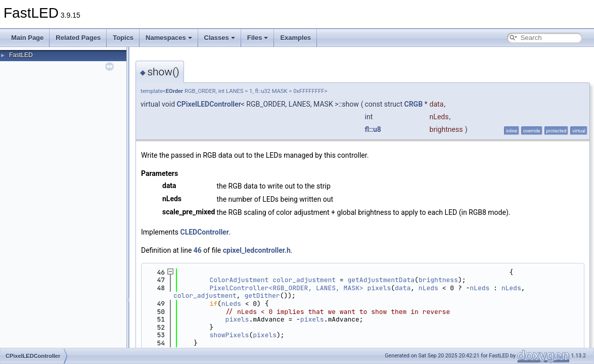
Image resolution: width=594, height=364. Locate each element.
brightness (438, 280)
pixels (379, 288)
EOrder (174, 91)
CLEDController (205, 232)
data (403, 288)
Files (258, 38)
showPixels (229, 335)
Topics (123, 38)
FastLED (21, 55)
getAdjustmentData (381, 280)
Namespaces (169, 38)
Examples (295, 38)
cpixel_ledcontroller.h (257, 250)
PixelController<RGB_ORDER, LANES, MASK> (286, 288)
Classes (220, 38)
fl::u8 (373, 129)
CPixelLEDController (209, 104)
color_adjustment (304, 280)
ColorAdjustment (239, 280)
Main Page (27, 38)
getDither (262, 295)
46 (198, 250)
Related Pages (78, 38)
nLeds (428, 288)
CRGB (413, 104)
